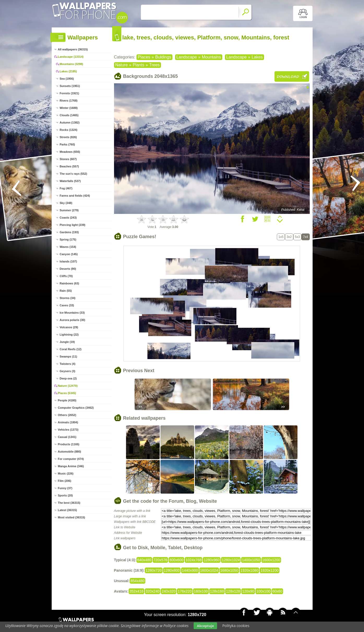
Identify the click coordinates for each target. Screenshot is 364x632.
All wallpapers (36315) (73, 49)
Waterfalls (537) (70, 181)
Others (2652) (67, 415)
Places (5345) (67, 393)
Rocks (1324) (69, 130)
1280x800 (172, 570)
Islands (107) (68, 261)
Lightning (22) (69, 335)
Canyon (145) (69, 254)
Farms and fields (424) (75, 196)
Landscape (187, 57)
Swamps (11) (68, 356)
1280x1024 (231, 560)
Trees (154, 65)
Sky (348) (66, 203)
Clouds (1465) (69, 115)
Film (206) (65, 481)
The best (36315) (69, 503)
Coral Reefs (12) (71, 349)
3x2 (289, 237)
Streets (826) (68, 137)
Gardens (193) (69, 232)
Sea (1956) (67, 79)
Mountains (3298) (71, 64)
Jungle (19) (67, 342)
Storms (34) (68, 298)
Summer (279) (69, 210)
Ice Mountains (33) (72, 313)
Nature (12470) (68, 386)
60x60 (277, 591)
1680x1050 (229, 570)
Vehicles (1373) (68, 430)
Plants (138, 65)
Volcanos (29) (69, 327)
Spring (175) (68, 239)
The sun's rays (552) (73, 174)
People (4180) (67, 400)
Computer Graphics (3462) (76, 408)
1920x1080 (249, 570)
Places (144, 57)
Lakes (257, 57)
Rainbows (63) (70, 283)
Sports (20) (65, 495)
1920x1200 (269, 570)
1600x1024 (209, 570)
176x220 (185, 591)
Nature (122, 65)
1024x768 (194, 560)
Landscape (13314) (71, 57)
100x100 (263, 591)
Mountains (211, 57)
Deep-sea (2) (68, 378)
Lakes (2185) (68, 71)
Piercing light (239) (73, 225)
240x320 (169, 591)
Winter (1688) (69, 108)
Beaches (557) (69, 166)
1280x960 (212, 560)
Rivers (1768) (69, 101)
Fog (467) (66, 188)
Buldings (163, 57)
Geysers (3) (68, 371)
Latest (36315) (67, 510)
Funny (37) (65, 488)
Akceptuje (205, 626)
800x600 (176, 560)
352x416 (136, 591)
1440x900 (190, 570)
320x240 (153, 591)
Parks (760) (67, 144)
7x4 (305, 237)
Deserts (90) (68, 269)
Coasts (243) (68, 218)
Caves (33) (67, 305)
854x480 (138, 581)
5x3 (297, 237)
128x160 (217, 591)
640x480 (144, 560)
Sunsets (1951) (70, 86)
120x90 (248, 591)
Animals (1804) (68, 422)
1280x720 (154, 570)
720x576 (160, 560)
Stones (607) (68, 159)
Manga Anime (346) (71, 466)
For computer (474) (71, 459)
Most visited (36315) (72, 517)
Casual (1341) (67, 437)
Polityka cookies (236, 626)
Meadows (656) (70, 152)
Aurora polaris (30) (73, 320)
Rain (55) (66, 291)
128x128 (233, 591)
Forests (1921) (70, 93)
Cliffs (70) (66, 276)
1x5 (281, 237)
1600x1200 (271, 560)
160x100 (201, 591)
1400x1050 (251, 560)
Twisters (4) (68, 364)
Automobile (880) (70, 452)
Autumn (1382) (70, 122)
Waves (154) (68, 247)
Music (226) (66, 473)
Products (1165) (69, 444)
